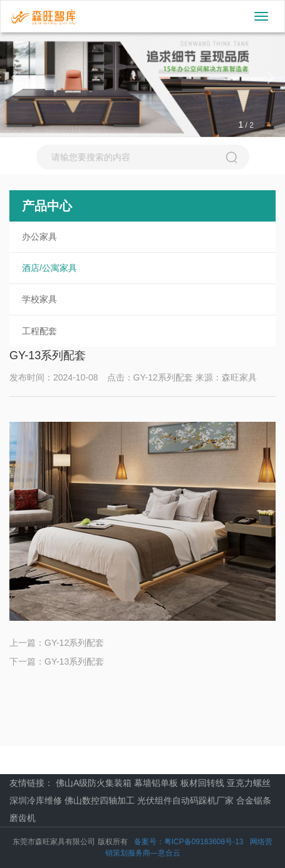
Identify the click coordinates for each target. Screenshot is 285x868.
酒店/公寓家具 (49, 268)
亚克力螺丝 (249, 783)
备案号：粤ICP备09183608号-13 (189, 842)
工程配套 (39, 331)
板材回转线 (202, 783)
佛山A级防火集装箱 (94, 783)
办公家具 (39, 237)
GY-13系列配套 (74, 661)
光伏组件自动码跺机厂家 (185, 800)
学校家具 (39, 299)
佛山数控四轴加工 (100, 800)
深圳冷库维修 (36, 800)
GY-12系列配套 (74, 643)
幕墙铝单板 (156, 783)
